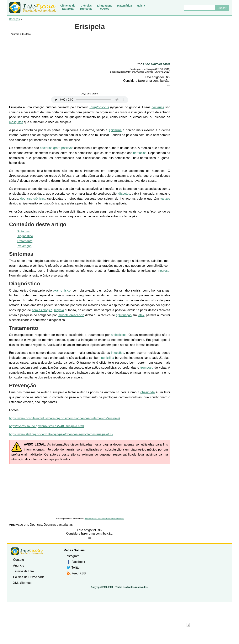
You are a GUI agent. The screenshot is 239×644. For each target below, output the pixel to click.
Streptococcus (99, 107)
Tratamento (25, 241)
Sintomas (23, 231)
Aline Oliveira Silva (156, 64)
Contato (19, 560)
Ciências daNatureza (68, 7)
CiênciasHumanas (86, 7)
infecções (118, 353)
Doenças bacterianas (58, 525)
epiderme (115, 130)
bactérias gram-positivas (57, 148)
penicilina (108, 358)
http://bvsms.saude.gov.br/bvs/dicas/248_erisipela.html (46, 426)
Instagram (73, 556)
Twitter (76, 568)
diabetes (124, 194)
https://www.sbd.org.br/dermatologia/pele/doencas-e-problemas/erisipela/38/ (61, 434)
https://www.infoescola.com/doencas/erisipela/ (104, 519)
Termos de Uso (24, 571)
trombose (147, 368)
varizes (165, 199)
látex (141, 315)
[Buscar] (199, 8)
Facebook (78, 562)
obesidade (148, 392)
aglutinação (124, 315)
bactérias (158, 107)
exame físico (62, 290)
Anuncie (19, 565)
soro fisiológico (42, 310)
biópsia (59, 310)
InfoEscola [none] (27, 551)
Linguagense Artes (105, 7)
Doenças (14, 19)
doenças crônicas (33, 199)
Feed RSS (79, 573)
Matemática (124, 6)
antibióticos (119, 335)
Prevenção (24, 246)
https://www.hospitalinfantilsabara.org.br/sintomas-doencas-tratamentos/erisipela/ (64, 418)
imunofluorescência (71, 315)
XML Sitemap (22, 583)
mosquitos (16, 122)
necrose (164, 271)
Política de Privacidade (29, 577)
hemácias (140, 153)
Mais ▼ (141, 6)
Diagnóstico (25, 236)
